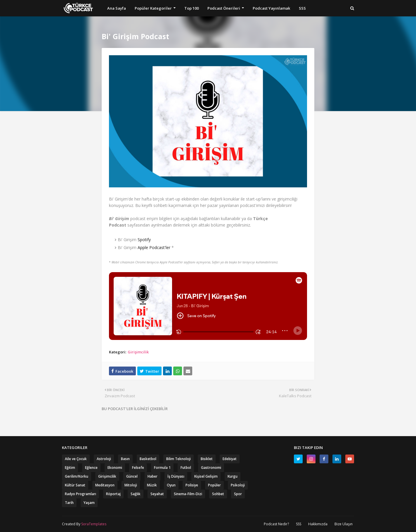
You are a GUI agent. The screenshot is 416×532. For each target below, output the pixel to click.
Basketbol (148, 459)
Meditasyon (105, 485)
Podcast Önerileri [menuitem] (224, 8)
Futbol (186, 468)
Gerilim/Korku (77, 476)
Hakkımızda (318, 524)
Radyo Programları (80, 494)
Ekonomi (115, 468)
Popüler (214, 485)
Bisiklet (207, 459)
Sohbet (218, 494)
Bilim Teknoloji (178, 459)
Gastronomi (211, 468)
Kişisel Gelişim (206, 476)
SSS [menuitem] (302, 8)
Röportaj (113, 494)
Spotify (144, 240)
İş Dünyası (176, 476)
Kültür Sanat (75, 485)
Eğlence (91, 468)
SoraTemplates (94, 524)
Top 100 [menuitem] (191, 8)
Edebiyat (230, 459)
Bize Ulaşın (344, 524)
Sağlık (136, 494)
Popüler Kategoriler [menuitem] (153, 8)
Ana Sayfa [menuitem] (117, 8)
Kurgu (233, 476)
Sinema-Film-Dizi (188, 494)
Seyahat (157, 494)
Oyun (171, 485)
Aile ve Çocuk (76, 459)
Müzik (152, 485)
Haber (152, 476)
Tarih (69, 503)
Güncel (132, 476)
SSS (299, 524)
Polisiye (192, 485)
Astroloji (104, 459)
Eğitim (70, 468)
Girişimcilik (138, 352)
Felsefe (138, 468)
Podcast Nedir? (276, 524)
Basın (125, 459)
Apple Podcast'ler (154, 247)
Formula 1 (162, 468)
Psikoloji (238, 485)
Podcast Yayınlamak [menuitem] (271, 8)
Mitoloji (131, 485)
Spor (238, 494)
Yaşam (89, 503)
